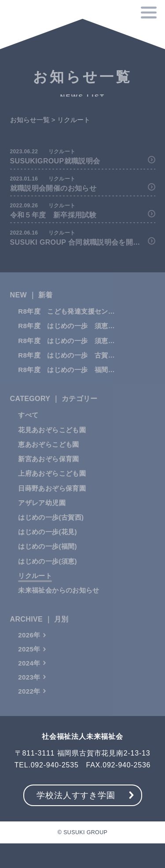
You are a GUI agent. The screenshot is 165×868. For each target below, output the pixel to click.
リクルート (35, 584)
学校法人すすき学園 (76, 795)
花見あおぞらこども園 (52, 437)
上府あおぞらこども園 (52, 481)
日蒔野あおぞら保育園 (52, 496)
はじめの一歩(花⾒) (48, 540)
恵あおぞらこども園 (48, 452)
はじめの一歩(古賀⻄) (51, 525)
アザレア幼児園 (42, 510)
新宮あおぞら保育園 (48, 467)
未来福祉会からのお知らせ (59, 598)
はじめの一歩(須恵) (48, 569)
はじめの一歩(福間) (48, 554)
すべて (28, 423)
